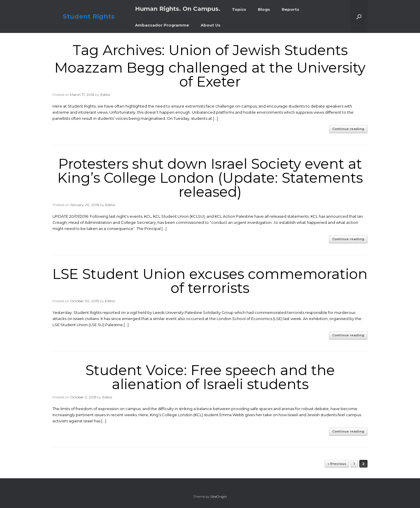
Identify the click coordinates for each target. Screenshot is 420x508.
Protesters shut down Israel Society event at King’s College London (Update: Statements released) (210, 178)
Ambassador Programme (162, 25)
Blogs (264, 9)
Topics (239, 9)
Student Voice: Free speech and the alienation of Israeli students (210, 377)
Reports (290, 9)
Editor (105, 95)
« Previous (337, 464)
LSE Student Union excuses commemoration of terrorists (210, 281)
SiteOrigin (219, 497)
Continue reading (348, 129)
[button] (359, 16)
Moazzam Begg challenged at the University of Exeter (210, 75)
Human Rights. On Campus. (178, 9)
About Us (211, 25)
